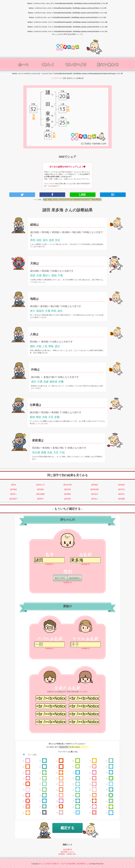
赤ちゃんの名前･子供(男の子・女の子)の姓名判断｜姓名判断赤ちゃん (64, 864)
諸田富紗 (14, 489)
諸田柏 (14, 485)
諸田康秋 (67, 494)
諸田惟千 (40, 499)
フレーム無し (29, 755)
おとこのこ (61, 578)
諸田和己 (121, 494)
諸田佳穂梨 (40, 494)
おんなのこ (76, 578)
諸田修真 (40, 489)
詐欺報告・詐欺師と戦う (67, 854)
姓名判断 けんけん (67, 852)
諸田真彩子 (14, 499)
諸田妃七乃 (40, 485)
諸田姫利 (121, 485)
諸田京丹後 (67, 485)
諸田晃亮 (67, 499)
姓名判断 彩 (67, 850)
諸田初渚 (67, 489)
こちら (53, 186)
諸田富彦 (95, 485)
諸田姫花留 (95, 489)
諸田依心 (95, 499)
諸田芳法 (121, 489)
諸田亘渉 (95, 494)
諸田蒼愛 (121, 499)
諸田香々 (14, 494)
